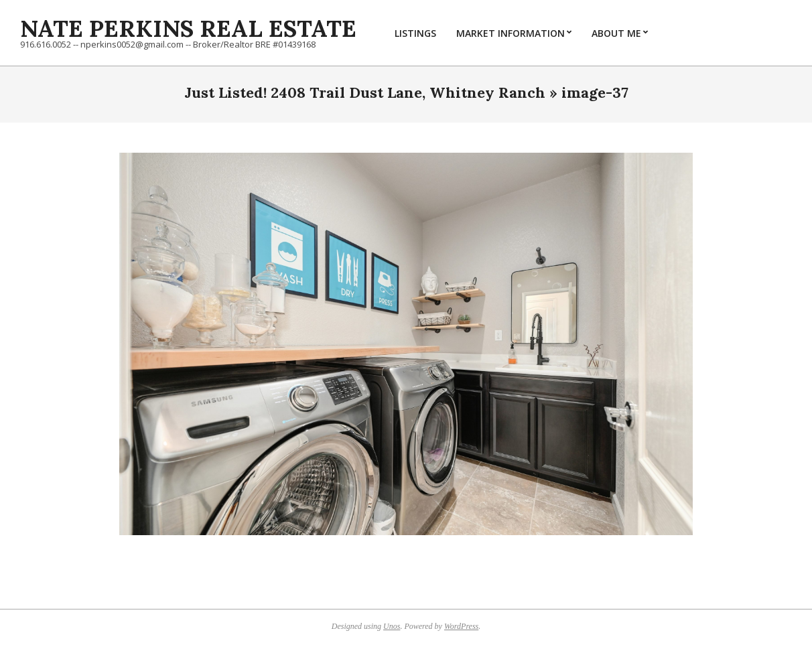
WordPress (461, 626)
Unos (392, 626)
